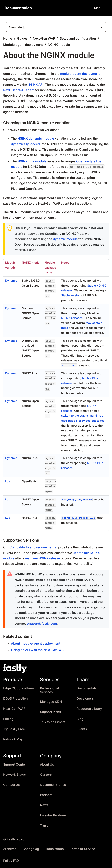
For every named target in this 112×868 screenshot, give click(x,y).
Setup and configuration (78, 38)
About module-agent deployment (36, 643)
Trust (44, 825)
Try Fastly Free (14, 729)
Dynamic (11, 281)
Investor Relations (53, 815)
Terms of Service (82, 849)
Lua (8, 481)
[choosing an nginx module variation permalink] (2, 123)
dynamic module (65, 239)
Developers (85, 699)
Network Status (15, 775)
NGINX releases (72, 318)
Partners (46, 795)
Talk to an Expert (52, 722)
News (44, 805)
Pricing (8, 719)
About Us (47, 764)
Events (82, 729)
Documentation (88, 688)
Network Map (13, 739)
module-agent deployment (80, 74)
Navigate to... (19, 27)
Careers (46, 775)
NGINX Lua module (32, 161)
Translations (55, 849)
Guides (22, 38)
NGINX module (59, 45)
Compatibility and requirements (33, 547)
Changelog (31, 849)
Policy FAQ (11, 861)
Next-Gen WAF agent (19, 90)
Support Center (15, 764)
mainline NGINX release (43, 558)
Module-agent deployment (23, 45)
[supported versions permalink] (2, 540)
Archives (10, 849)
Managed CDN (51, 702)
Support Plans (51, 712)
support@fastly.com (42, 624)
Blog (80, 719)
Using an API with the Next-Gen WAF (38, 650)
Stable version (71, 295)
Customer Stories (53, 785)
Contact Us (11, 785)
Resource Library (89, 709)
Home (8, 38)
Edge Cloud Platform (19, 688)
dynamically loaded (25, 144)
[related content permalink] (2, 636)
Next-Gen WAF (44, 38)
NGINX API (36, 84)
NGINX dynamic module (36, 138)
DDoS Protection (15, 699)
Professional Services (49, 690)
